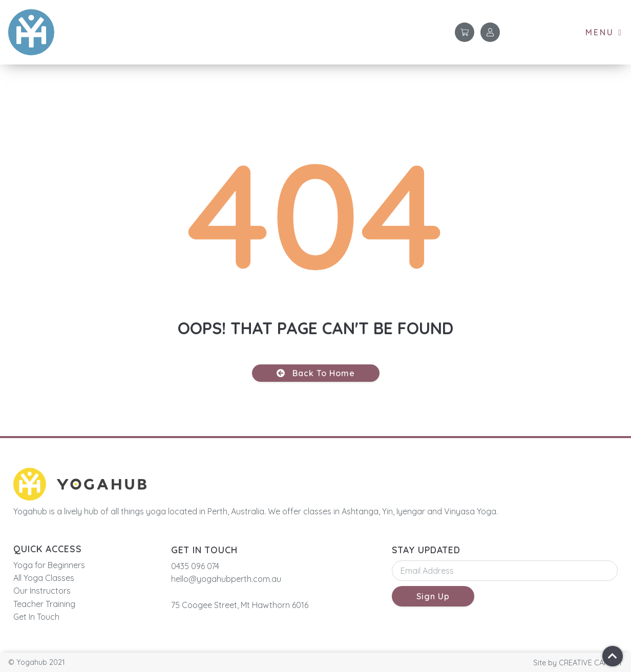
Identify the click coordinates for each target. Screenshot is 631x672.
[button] (604, 32)
